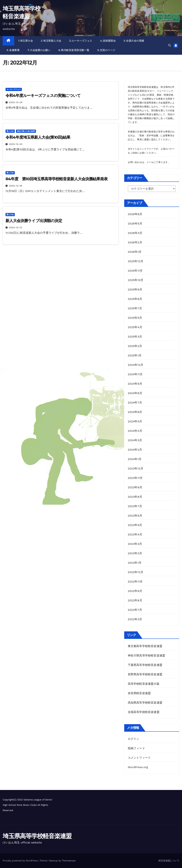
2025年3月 (135, 337)
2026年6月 (135, 214)
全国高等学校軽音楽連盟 (144, 712)
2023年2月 (135, 553)
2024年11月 (135, 374)
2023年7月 (135, 506)
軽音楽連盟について (169, 861)
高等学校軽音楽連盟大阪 (144, 684)
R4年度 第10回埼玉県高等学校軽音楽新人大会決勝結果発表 (57, 179)
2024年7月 (135, 403)
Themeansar (69, 861)
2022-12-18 (16, 186)
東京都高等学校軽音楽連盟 (145, 646)
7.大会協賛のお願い (39, 50)
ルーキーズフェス (14, 89)
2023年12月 (136, 468)
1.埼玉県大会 (26, 41)
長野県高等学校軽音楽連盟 (145, 674)
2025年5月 (135, 318)
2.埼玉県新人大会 (51, 41)
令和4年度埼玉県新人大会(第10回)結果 (38, 137)
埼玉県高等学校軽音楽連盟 (37, 836)
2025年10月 (136, 280)
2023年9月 (135, 487)
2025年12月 (136, 261)
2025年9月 (135, 289)
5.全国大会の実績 (134, 41)
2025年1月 (135, 355)
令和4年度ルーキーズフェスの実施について (43, 96)
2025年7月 (135, 308)
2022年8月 (135, 600)
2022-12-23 (16, 144)
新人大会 (10, 131)
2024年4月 (135, 431)
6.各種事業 (13, 50)
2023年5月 (135, 525)
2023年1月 (135, 563)
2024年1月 (135, 459)
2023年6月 (135, 516)
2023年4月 (135, 534)
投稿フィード (136, 748)
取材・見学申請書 (149, 136)
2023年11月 (135, 478)
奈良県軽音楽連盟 (139, 693)
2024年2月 (135, 450)
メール (150, 162)
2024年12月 (136, 365)
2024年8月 (135, 393)
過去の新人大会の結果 (26, 131)
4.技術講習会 (108, 41)
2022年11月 (135, 582)
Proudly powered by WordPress (21, 861)
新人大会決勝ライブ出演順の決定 (34, 221)
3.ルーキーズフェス (81, 41)
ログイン (134, 739)
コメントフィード (139, 758)
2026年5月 (135, 224)
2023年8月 (135, 497)
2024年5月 (135, 421)
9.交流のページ (106, 50)
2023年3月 (135, 544)
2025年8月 (135, 299)
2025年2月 (135, 346)
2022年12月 (136, 572)
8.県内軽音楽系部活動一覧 (74, 50)
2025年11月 (135, 271)
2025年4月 (135, 327)
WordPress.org (138, 767)
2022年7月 (135, 610)
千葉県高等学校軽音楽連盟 (146, 665)
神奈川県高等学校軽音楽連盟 (147, 655)
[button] (170, 45)
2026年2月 (135, 242)
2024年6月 (135, 412)
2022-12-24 (16, 102)
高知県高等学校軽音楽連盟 (145, 703)
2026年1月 (135, 252)
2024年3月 (135, 440)
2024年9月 (135, 384)
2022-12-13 (16, 228)
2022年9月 (135, 591)
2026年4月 (135, 233)
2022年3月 (135, 619)
